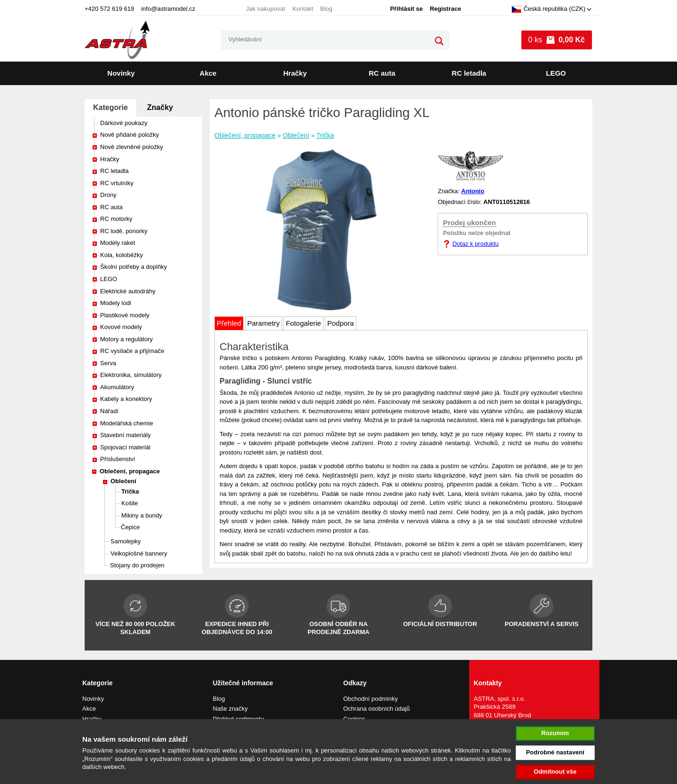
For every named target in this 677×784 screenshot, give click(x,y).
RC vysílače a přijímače (132, 351)
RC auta (382, 73)
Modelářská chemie (127, 423)
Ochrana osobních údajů (377, 709)
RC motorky (116, 219)
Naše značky (230, 709)
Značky (160, 107)
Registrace (445, 9)
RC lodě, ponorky (124, 231)
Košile (130, 503)
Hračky (295, 73)
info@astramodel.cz (168, 9)
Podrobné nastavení (555, 752)
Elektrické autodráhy (128, 291)
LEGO (556, 73)
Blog (326, 9)
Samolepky (126, 541)
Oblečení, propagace (130, 471)
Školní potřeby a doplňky (134, 267)
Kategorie (110, 107)
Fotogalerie (303, 323)
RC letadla (469, 73)
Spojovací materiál (125, 447)
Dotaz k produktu (475, 244)
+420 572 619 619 (109, 9)
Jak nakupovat (266, 9)
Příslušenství (118, 459)
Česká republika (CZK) (548, 9)
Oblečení (123, 481)
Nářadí (109, 411)
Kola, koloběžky (122, 255)
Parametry (264, 323)
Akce (208, 73)
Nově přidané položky (130, 135)
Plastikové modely (125, 315)
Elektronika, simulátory (131, 375)
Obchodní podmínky (370, 699)
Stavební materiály (126, 435)
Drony (108, 195)
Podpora (341, 323)
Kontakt (303, 9)
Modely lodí (116, 303)
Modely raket (118, 243)
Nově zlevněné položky (132, 147)
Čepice (130, 527)
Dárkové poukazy (124, 123)
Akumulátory (117, 387)
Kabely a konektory (126, 399)
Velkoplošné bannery (139, 553)
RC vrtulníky (117, 183)
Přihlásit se (406, 9)
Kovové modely (121, 327)
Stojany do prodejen (137, 565)
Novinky (121, 73)
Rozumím (555, 733)
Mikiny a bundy (142, 515)
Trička (130, 491)
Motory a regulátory (126, 339)
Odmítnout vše (555, 772)
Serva (108, 363)
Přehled (229, 323)
